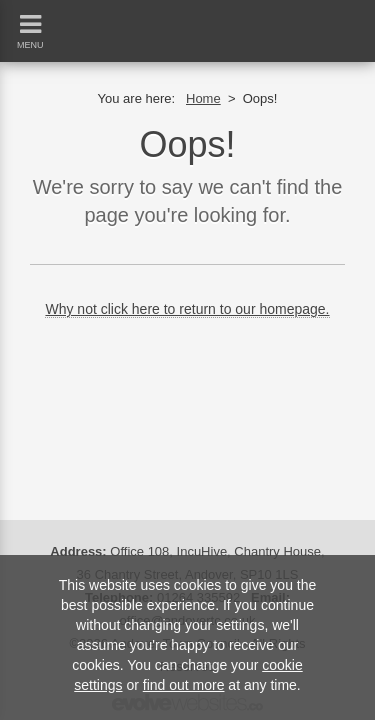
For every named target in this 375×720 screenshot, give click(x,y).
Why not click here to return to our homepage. (187, 309)
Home (203, 98)
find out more (184, 685)
